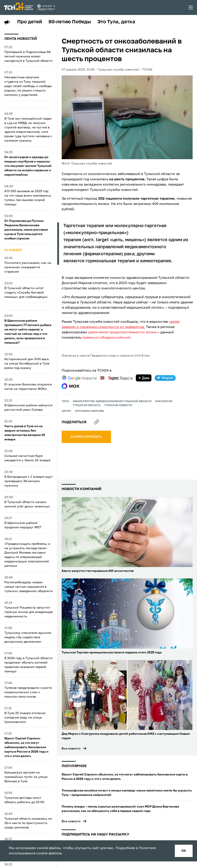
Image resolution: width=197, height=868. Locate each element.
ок (184, 851)
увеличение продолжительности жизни (122, 332)
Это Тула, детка (116, 22)
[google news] (79, 378)
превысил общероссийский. (107, 338)
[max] (71, 386)
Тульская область (87, 405)
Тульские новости (118, 405)
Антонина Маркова (90, 411)
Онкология (164, 401)
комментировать (86, 437)
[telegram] (165, 378)
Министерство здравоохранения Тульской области (112, 401)
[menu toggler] (191, 7)
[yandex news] (116, 378)
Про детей (30, 22)
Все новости (71, 749)
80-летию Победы (70, 22)
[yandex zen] (144, 378)
